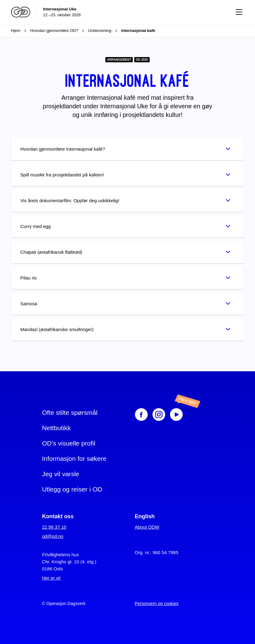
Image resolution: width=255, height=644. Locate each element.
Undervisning (104, 31)
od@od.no (53, 536)
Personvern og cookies (157, 604)
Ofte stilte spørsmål (70, 413)
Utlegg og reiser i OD (72, 489)
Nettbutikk (56, 428)
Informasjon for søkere (74, 459)
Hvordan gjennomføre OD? (59, 31)
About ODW (147, 527)
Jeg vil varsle (61, 474)
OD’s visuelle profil (69, 443)
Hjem (21, 31)
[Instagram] (159, 415)
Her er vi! (51, 578)
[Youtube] (182, 415)
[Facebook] (141, 415)
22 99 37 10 (54, 527)
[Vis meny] (239, 12)
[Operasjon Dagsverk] (21, 12)
